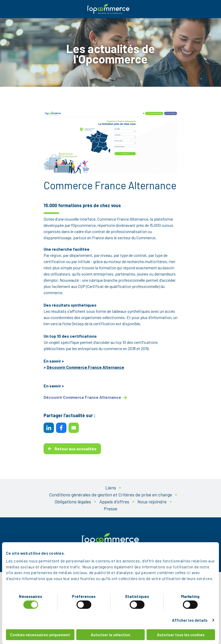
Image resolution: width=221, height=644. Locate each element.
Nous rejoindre (152, 502)
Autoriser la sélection (111, 635)
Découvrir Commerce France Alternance (85, 367)
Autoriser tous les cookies (181, 635)
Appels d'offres (114, 502)
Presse (111, 509)
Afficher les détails (190, 620)
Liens (111, 488)
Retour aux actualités (72, 449)
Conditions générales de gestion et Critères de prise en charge (111, 495)
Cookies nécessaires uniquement (40, 635)
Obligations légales (73, 502)
